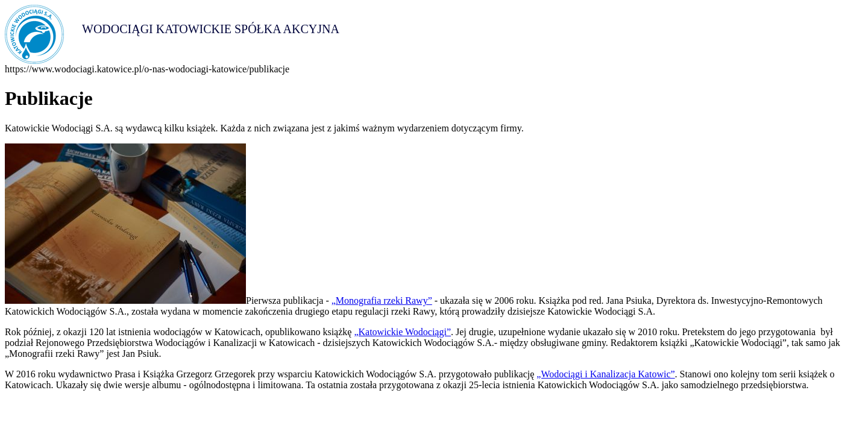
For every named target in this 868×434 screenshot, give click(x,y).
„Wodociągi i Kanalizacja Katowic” (605, 374)
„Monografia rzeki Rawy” (382, 300)
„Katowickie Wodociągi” (402, 332)
